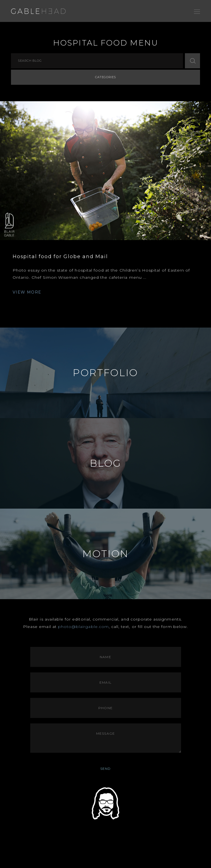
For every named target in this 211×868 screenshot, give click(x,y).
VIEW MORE (27, 292)
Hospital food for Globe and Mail (60, 257)
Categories (105, 77)
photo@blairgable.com (83, 627)
